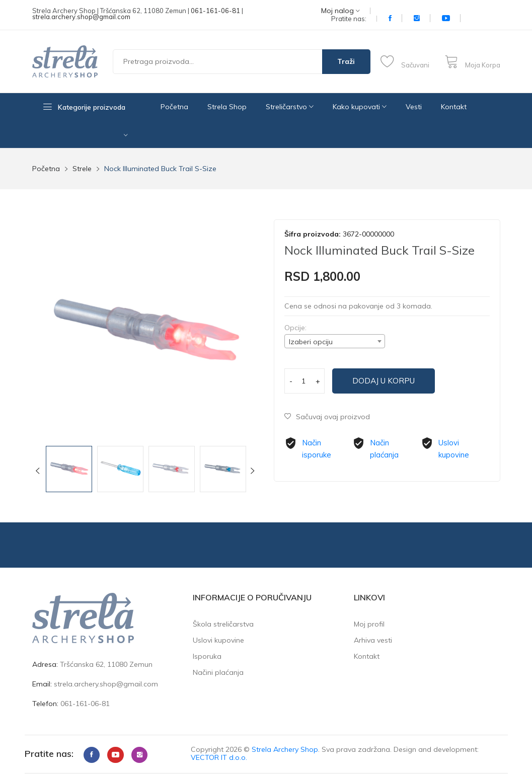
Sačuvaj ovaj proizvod (328, 416)
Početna (174, 107)
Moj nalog (340, 11)
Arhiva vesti (373, 640)
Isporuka (207, 656)
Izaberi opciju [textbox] (311, 342)
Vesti (414, 107)
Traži (346, 61)
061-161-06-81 (215, 11)
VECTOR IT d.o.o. (219, 757)
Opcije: (295, 328)
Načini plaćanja (218, 672)
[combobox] (335, 341)
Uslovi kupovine (218, 640)
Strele (82, 169)
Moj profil (369, 624)
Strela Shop (227, 107)
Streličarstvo (290, 107)
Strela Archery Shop (285, 749)
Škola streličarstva (223, 624)
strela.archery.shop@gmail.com (81, 17)
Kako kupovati (360, 107)
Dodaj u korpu (390, 381)
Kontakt (454, 107)
